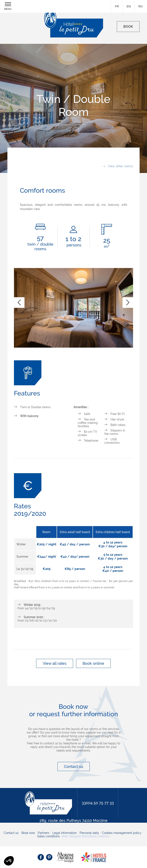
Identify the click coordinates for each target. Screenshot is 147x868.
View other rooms (120, 166)
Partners (44, 833)
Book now (28, 833)
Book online (93, 663)
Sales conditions (48, 836)
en (129, 6)
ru (140, 6)
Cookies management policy (122, 833)
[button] (19, 303)
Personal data (89, 833)
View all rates (55, 663)
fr (117, 6)
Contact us (74, 766)
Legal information (65, 833)
